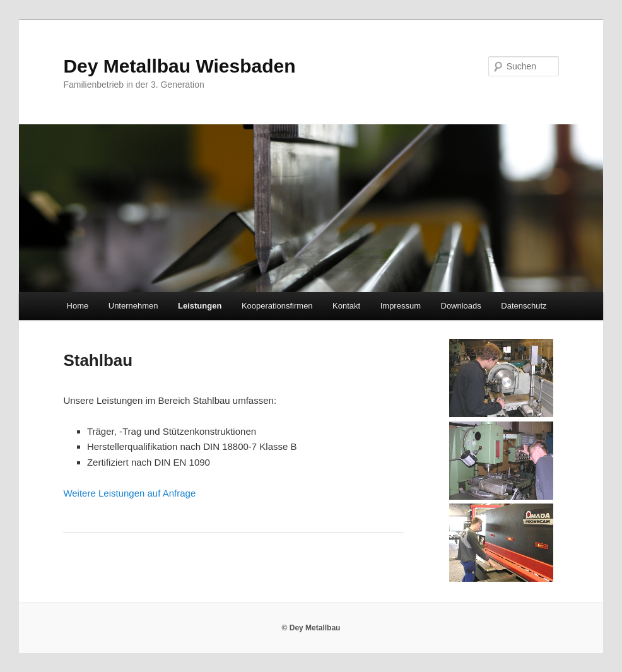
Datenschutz (524, 306)
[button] (595, 18)
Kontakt (346, 306)
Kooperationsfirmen (277, 306)
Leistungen (200, 306)
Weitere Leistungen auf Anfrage (129, 493)
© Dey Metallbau (311, 628)
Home (78, 306)
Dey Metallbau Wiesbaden (179, 66)
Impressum (401, 306)
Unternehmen (133, 306)
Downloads (461, 306)
